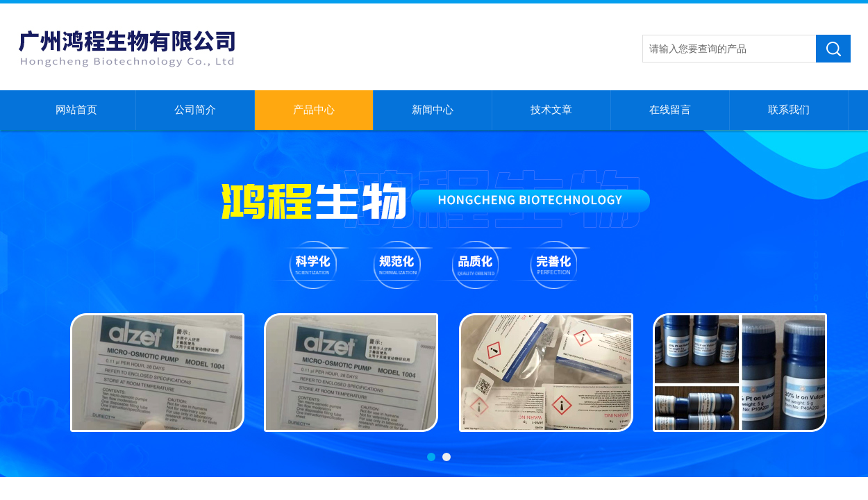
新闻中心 (433, 110)
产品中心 (314, 110)
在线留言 (670, 110)
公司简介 (195, 110)
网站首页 (76, 110)
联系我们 (789, 110)
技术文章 (551, 110)
